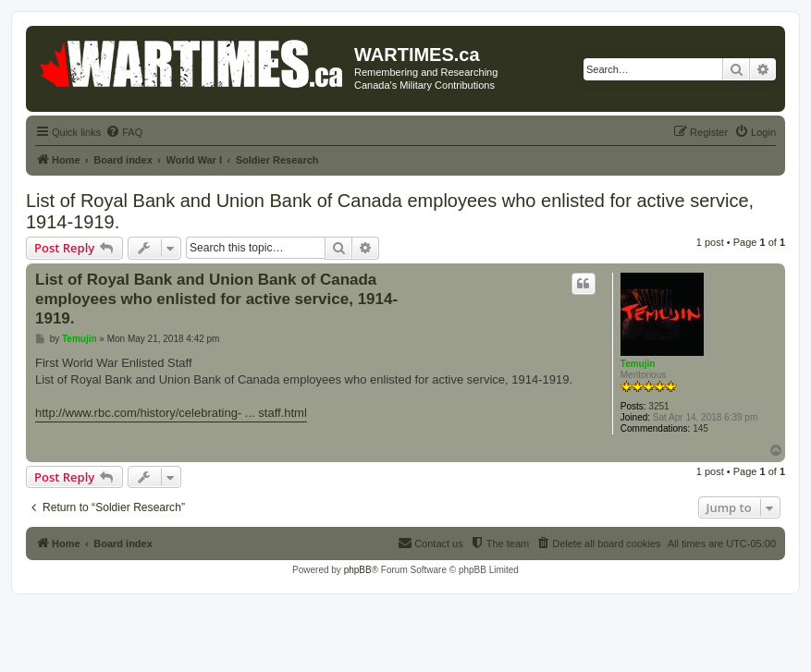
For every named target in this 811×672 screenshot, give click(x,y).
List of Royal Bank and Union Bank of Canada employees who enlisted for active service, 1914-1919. (390, 211)
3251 (658, 406)
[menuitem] (124, 132)
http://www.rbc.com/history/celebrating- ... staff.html (171, 413)
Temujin (638, 364)
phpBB (358, 570)
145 (700, 428)
